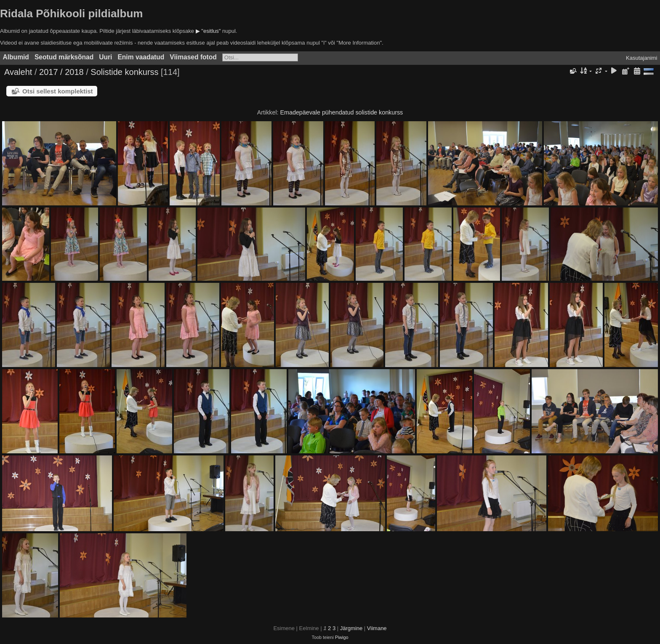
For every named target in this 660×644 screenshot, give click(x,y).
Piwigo (342, 637)
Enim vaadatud (141, 57)
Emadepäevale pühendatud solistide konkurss (342, 112)
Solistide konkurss (124, 72)
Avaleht (18, 72)
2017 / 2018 (61, 72)
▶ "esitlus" (208, 31)
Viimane (377, 628)
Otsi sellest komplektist (58, 91)
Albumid (16, 57)
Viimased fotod (193, 57)
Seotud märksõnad (64, 57)
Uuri (105, 57)
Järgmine (351, 628)
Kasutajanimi (641, 58)
